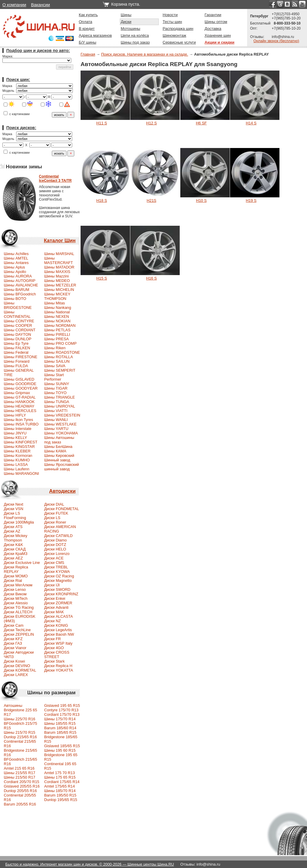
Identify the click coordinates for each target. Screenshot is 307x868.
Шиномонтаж (174, 35)
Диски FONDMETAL (61, 509)
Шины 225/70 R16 (20, 719)
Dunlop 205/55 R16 (20, 791)
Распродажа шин (178, 29)
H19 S (251, 200)
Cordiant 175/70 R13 (62, 714)
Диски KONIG (56, 625)
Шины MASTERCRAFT (58, 260)
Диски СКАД (15, 549)
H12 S (152, 123)
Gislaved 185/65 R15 (62, 746)
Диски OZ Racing (59, 576)
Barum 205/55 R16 (20, 804)
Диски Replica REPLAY (16, 569)
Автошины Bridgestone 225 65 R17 (21, 710)
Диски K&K (13, 545)
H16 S (152, 278)
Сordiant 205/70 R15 (22, 782)
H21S (152, 200)
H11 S (102, 123)
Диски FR (52, 639)
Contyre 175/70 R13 (61, 710)
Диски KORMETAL (20, 670)
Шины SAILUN (57, 361)
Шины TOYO (55, 393)
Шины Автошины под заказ (59, 440)
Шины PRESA (56, 339)
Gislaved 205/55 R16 (22, 786)
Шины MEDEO (57, 281)
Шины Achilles (16, 254)
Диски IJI (52, 585)
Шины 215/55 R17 (20, 773)
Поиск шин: (18, 80)
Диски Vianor (15, 648)
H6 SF (201, 123)
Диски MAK (54, 612)
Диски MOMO (16, 576)
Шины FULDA (16, 366)
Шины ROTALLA (58, 357)
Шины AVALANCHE (21, 285)
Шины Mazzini (56, 276)
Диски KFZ (13, 639)
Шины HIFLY (15, 415)
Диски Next (14, 504)
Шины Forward (17, 361)
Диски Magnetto (58, 581)
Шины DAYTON (18, 334)
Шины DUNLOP (18, 339)
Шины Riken (55, 348)
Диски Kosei (15, 661)
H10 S (201, 200)
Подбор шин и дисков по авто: (38, 51)
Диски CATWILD (58, 536)
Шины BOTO (15, 299)
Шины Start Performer (54, 377)
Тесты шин (172, 22)
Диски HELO (55, 549)
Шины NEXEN (56, 316)
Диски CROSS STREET (57, 655)
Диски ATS (13, 527)
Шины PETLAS (57, 330)
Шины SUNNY (57, 384)
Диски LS (52, 518)
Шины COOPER (18, 325)
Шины (126, 15)
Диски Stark (54, 661)
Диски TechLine (17, 630)
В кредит (87, 29)
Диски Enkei (55, 598)
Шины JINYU (15, 433)
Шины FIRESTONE (21, 357)
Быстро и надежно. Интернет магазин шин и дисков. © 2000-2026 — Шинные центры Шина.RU (90, 864)
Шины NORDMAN (60, 325)
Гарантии (213, 15)
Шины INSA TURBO (21, 424)
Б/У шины (87, 42)
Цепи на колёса (135, 35)
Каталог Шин (60, 241)
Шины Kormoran (18, 456)
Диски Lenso (15, 589)
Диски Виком (15, 594)
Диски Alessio (16, 603)
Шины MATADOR (59, 267)
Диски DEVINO (17, 666)
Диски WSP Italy (58, 643)
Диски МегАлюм (18, 585)
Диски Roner (55, 522)
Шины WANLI (56, 420)
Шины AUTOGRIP (20, 281)
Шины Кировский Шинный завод (59, 458)
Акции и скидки (220, 42)
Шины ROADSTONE (62, 352)
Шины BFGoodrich (20, 294)
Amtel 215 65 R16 (19, 768)
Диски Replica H (58, 666)
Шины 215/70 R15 (20, 732)
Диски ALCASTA (58, 616)
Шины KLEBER (17, 451)
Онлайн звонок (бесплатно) (276, 41)
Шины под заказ (135, 42)
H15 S (102, 278)
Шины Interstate (18, 429)
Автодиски (62, 491)
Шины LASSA (16, 464)
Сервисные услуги (179, 42)
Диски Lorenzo (57, 554)
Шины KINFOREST (21, 442)
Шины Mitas (54, 303)
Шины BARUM (17, 290)
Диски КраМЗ (16, 554)
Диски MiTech (16, 598)
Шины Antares (16, 263)
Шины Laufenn (17, 469)
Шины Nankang (58, 308)
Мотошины (130, 29)
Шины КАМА (55, 451)
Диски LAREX (16, 675)
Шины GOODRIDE (20, 384)
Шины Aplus (15, 267)
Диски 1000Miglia (19, 522)
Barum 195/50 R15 (60, 795)
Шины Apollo (15, 272)
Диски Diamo (55, 540)
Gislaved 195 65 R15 (62, 705)
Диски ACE (54, 558)
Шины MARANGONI (22, 473)
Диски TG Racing (19, 607)
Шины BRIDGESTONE (18, 305)
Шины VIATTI (56, 411)
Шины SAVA (55, 366)
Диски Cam (14, 625)
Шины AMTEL (16, 258)
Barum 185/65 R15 (60, 732)
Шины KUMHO (17, 460)
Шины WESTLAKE (60, 424)
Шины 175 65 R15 (60, 777)
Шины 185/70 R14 (60, 791)
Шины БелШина (58, 447)
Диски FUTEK (56, 513)
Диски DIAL (54, 504)
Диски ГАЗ (13, 643)
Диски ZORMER (58, 603)
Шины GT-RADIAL (20, 397)
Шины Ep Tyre (16, 343)
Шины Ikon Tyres (19, 420)
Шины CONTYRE (19, 321)
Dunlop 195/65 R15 (61, 800)
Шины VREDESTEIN (62, 415)
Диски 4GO (54, 648)
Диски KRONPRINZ (61, 594)
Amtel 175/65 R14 (59, 786)
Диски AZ (12, 531)
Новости (170, 15)
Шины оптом (216, 22)
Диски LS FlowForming (15, 515)
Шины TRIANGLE (59, 397)
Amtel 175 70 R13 (59, 773)
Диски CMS (54, 563)
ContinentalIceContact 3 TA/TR (55, 179)
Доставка (213, 29)
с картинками (17, 114)
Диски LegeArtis (58, 630)
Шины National (57, 312)
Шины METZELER (60, 285)
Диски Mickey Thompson (16, 538)
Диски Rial (13, 581)
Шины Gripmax (17, 393)
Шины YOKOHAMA (61, 433)
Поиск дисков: (21, 128)
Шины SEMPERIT (60, 370)
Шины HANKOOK (19, 402)
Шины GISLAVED (19, 379)
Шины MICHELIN (59, 290)
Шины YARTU (56, 429)
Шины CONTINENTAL (17, 314)
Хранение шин (218, 35)
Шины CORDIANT (20, 330)
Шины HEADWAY (19, 406)
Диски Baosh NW (59, 634)
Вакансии (40, 5)
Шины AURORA (18, 276)
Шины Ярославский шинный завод (61, 467)
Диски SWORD (57, 589)
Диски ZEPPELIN (19, 634)
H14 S (251, 123)
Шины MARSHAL (59, 254)
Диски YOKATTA (58, 670)
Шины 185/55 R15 (60, 723)
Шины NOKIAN (57, 321)
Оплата (86, 22)
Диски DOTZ (55, 545)
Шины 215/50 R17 (20, 777)
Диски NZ (52, 621)
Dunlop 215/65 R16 (20, 737)
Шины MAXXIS (57, 272)
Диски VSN (14, 509)
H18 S (102, 200)
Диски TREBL (56, 567)
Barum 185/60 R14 (60, 728)
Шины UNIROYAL (59, 406)
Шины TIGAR (56, 388)
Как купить (88, 15)
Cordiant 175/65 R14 (62, 782)
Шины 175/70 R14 (60, 719)
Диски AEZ (13, 558)
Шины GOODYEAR (21, 388)
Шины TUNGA (57, 402)
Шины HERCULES (20, 411)
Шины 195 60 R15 (60, 750)
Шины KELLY (16, 438)
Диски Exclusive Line (22, 563)
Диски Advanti (56, 607)
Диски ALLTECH (18, 612)
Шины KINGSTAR (19, 447)
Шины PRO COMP (60, 343)
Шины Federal (16, 352)
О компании (14, 5)
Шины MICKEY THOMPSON (57, 296)
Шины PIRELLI (57, 334)
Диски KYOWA (57, 572)
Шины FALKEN (17, 348)
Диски (126, 22)
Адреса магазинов (95, 35)
